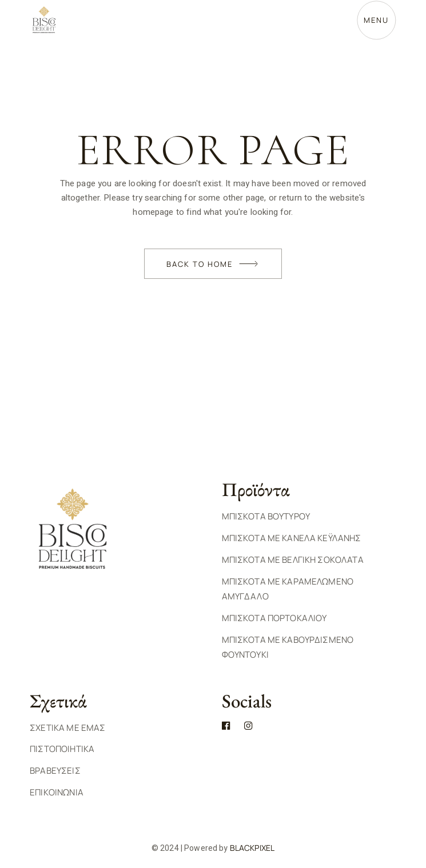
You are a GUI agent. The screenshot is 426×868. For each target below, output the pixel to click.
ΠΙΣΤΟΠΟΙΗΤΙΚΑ (62, 749)
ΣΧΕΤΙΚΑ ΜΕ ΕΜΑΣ (67, 728)
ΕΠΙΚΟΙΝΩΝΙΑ (57, 792)
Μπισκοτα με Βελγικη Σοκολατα (293, 560)
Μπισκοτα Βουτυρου (266, 516)
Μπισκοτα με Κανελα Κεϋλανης (292, 538)
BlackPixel (252, 848)
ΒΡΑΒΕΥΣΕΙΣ (55, 771)
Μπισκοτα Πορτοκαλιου (274, 618)
